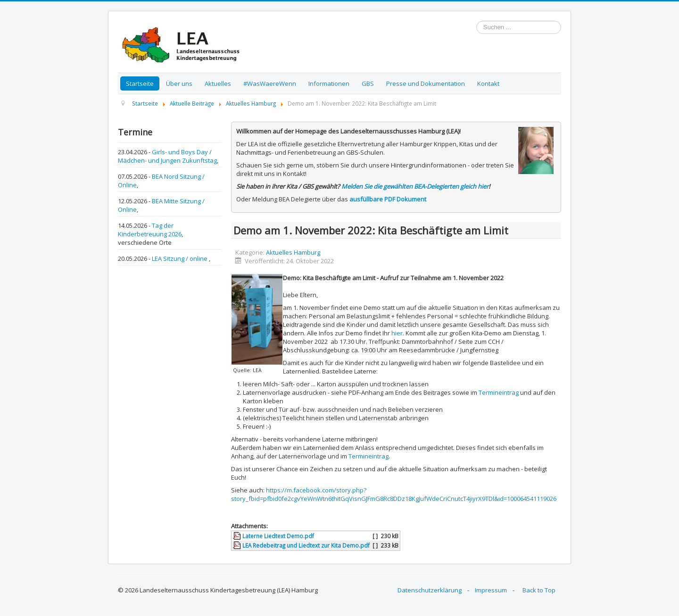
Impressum (491, 590)
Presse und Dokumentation (426, 83)
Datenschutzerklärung (430, 590)
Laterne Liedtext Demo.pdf (278, 536)
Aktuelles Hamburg (293, 252)
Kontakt (488, 83)
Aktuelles (218, 83)
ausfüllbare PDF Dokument (388, 199)
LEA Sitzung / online (180, 258)
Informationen (329, 83)
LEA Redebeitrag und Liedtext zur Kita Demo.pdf (306, 545)
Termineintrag (499, 392)
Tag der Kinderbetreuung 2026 (150, 230)
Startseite (140, 83)
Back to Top (539, 590)
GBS (368, 83)
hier (397, 333)
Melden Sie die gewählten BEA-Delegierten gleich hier (415, 186)
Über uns (179, 83)
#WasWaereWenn (270, 83)
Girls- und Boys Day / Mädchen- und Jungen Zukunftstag (167, 156)
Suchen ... (476, 21)
